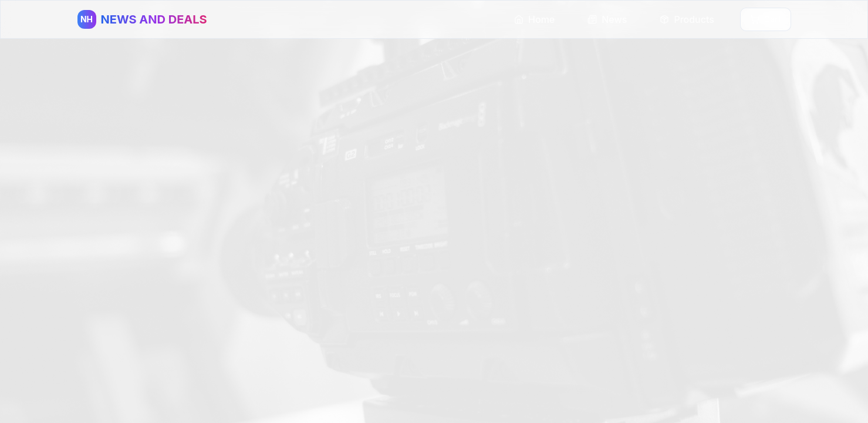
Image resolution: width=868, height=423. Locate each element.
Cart (766, 19)
